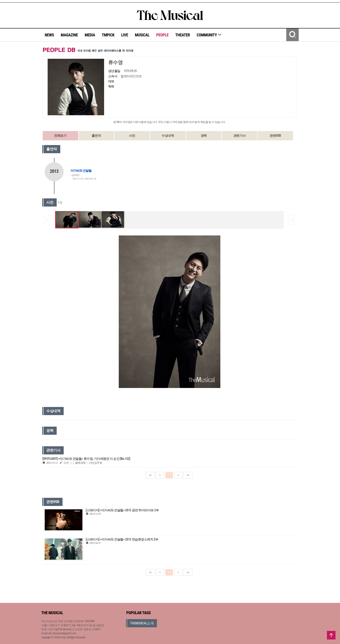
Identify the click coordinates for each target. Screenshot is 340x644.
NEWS (49, 35)
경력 (204, 136)
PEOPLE (162, 35)
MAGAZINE (69, 35)
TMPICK (108, 35)
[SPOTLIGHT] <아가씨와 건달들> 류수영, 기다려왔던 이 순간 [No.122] (86, 459)
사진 (132, 136)
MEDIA (90, 35)
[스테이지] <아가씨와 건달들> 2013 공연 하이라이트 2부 (122, 510)
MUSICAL (142, 35)
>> (188, 475)
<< (150, 475)
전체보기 (60, 136)
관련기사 (240, 136)
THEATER (183, 35)
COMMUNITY (209, 35)
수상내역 (168, 136)
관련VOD (275, 136)
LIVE (125, 35)
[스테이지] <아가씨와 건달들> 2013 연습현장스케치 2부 (122, 539)
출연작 (96, 136)
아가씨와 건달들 (81, 171)
